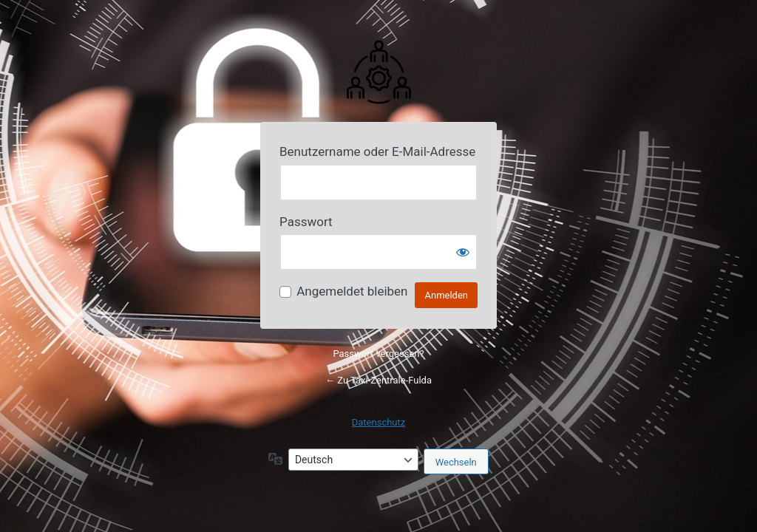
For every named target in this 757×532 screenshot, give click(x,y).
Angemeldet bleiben (352, 291)
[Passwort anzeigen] (463, 252)
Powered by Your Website (378, 71)
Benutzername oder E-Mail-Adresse (377, 151)
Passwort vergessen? (378, 354)
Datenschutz (378, 422)
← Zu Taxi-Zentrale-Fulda (378, 380)
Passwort (306, 222)
